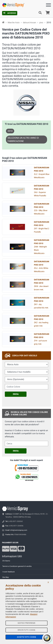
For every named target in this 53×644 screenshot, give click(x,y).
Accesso (10, 13)
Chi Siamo (6, 561)
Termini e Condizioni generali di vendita (17, 566)
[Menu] (48, 6)
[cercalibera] (26, 443)
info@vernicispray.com (19, 530)
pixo (41, 23)
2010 (10, 131)
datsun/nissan (29, 23)
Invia (16, 394)
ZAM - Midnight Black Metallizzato (42, 247)
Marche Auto (14, 23)
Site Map (6, 577)
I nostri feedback (8, 572)
